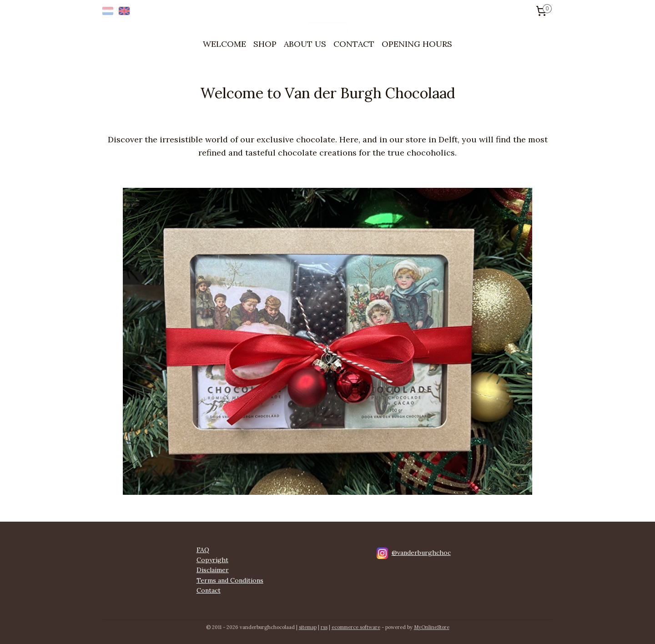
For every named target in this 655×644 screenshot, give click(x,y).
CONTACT (354, 44)
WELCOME (224, 44)
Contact (209, 590)
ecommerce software (356, 627)
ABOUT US (305, 44)
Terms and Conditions (230, 580)
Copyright (212, 560)
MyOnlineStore (432, 627)
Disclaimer (213, 570)
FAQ (203, 550)
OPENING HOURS (417, 44)
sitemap (308, 627)
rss (324, 627)
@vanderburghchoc (421, 553)
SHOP (265, 44)
